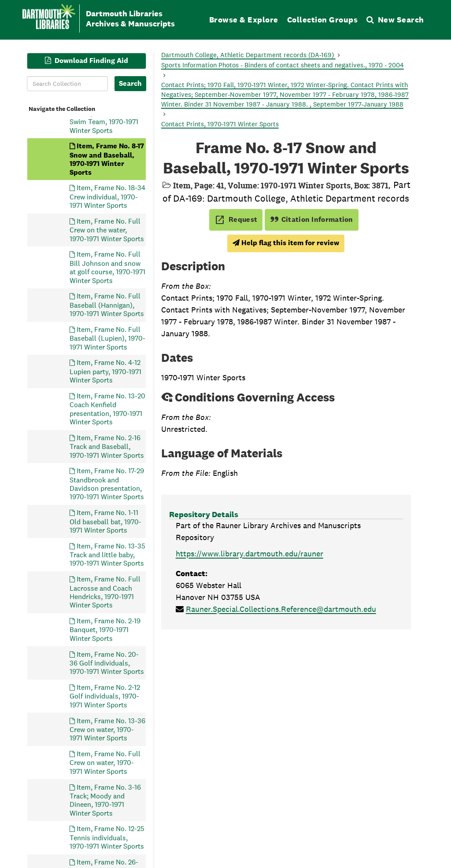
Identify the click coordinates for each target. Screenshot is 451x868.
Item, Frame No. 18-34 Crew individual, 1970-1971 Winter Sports (107, 197)
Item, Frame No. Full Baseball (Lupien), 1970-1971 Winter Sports (107, 338)
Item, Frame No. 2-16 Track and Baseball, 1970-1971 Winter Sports (107, 446)
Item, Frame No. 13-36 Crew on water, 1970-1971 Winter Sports (107, 729)
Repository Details (204, 514)
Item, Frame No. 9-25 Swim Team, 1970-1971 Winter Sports (106, 121)
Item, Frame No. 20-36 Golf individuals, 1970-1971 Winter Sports (107, 663)
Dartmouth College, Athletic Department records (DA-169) (248, 55)
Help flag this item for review (286, 243)
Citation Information (312, 219)
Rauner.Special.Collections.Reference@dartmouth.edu (281, 609)
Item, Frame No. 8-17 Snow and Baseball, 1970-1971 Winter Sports (107, 159)
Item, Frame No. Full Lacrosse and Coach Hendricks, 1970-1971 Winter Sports (105, 592)
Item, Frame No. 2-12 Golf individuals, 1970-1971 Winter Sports (105, 696)
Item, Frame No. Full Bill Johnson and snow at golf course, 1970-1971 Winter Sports (107, 267)
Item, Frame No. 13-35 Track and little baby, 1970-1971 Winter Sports (107, 554)
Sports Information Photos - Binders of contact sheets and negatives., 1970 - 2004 (283, 65)
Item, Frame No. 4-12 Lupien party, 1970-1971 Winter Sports (105, 371)
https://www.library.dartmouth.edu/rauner (250, 554)
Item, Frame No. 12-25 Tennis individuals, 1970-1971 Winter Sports (107, 837)
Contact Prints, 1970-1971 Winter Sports (220, 124)
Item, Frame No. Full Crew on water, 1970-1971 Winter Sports (105, 763)
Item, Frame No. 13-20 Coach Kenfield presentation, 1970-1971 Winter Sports (107, 408)
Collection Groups (323, 20)
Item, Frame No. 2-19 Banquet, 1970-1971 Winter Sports (105, 630)
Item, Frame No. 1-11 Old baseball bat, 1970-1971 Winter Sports (105, 521)
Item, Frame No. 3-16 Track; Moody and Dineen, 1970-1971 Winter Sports (105, 800)
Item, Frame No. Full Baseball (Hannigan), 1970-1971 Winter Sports (107, 305)
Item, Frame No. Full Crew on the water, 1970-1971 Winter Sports (107, 230)
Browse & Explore (244, 20)
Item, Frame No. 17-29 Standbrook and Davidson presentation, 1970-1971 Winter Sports (107, 484)
